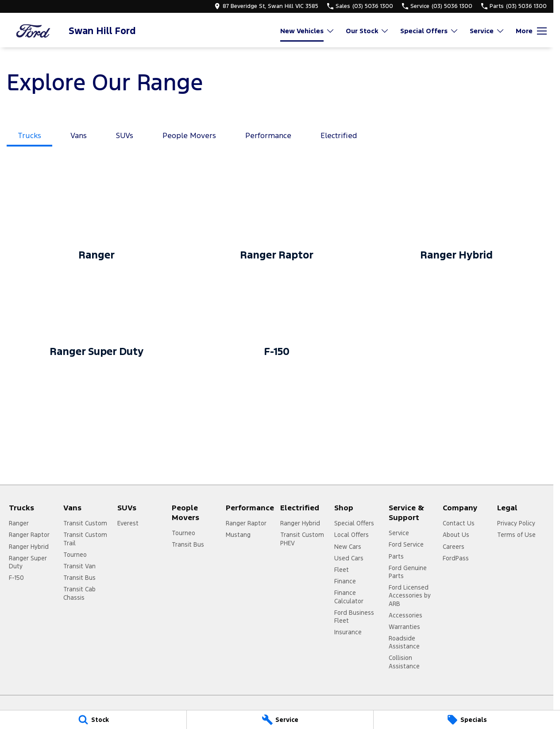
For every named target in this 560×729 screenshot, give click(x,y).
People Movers (189, 135)
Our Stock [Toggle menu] (367, 31)
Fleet (342, 570)
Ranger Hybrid (29, 547)
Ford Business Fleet (354, 617)
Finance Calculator (349, 597)
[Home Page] (33, 31)
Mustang (238, 535)
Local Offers (351, 535)
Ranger (19, 523)
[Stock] (93, 720)
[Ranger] (97, 221)
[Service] (280, 720)
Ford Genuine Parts (408, 572)
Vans (79, 135)
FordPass (456, 558)
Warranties (404, 627)
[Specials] (467, 720)
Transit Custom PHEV (302, 539)
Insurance (348, 632)
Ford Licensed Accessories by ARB (410, 595)
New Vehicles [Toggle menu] (307, 31)
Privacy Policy (516, 523)
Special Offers (354, 523)
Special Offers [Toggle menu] (429, 31)
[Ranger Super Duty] (97, 318)
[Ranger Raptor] (277, 221)
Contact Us (459, 523)
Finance (345, 581)
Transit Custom (85, 523)
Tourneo (75, 555)
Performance (268, 135)
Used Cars (349, 558)
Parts (396, 556)
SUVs (125, 135)
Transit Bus (79, 578)
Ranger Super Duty (28, 562)
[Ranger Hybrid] (457, 221)
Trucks (29, 135)
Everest (128, 523)
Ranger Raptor (29, 535)
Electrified (339, 135)
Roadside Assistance (404, 642)
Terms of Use (516, 535)
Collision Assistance (404, 662)
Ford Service (406, 544)
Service (399, 533)
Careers (454, 547)
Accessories (406, 615)
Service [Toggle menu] (487, 31)
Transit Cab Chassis (79, 593)
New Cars (348, 547)
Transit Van (79, 566)
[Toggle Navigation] (531, 31)
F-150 (16, 578)
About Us (456, 535)
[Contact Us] (266, 6)
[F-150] (277, 318)
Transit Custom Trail (85, 539)
